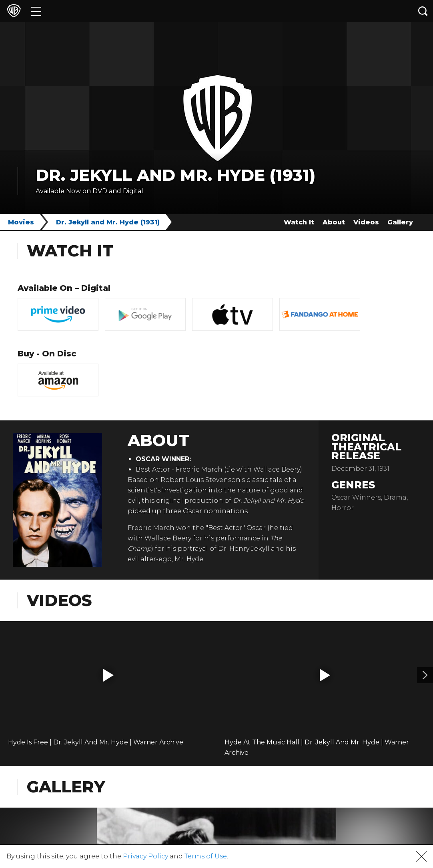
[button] (108, 675)
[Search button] (423, 11)
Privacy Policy (145, 856)
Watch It (299, 222)
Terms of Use (206, 856)
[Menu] (36, 11)
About (334, 222)
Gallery (400, 222)
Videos (366, 222)
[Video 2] (425, 675)
